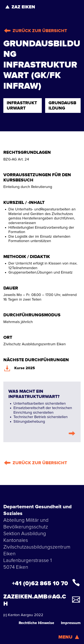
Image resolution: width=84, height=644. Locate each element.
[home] (20, 7)
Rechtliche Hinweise (36, 623)
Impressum (71, 623)
